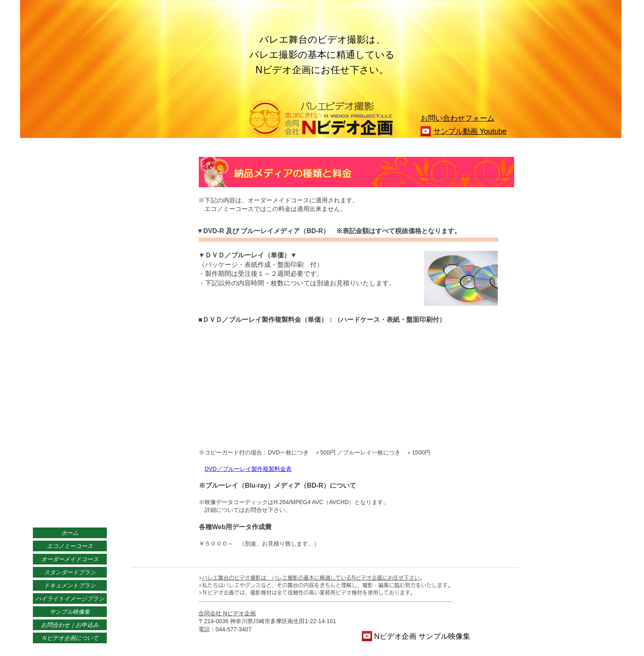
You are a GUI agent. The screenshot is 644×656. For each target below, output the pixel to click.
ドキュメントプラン (70, 585)
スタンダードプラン (70, 572)
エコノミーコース (70, 546)
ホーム (70, 533)
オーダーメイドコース (70, 559)
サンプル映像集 (70, 612)
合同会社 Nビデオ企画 (227, 613)
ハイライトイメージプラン (70, 599)
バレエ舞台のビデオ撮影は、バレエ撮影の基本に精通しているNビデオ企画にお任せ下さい (311, 578)
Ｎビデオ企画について (70, 638)
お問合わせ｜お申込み (70, 625)
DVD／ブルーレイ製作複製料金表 (248, 469)
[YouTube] (426, 131)
